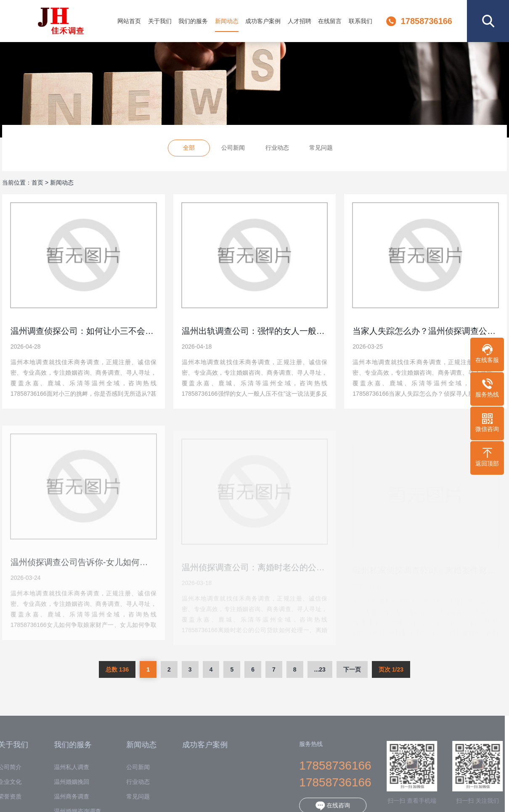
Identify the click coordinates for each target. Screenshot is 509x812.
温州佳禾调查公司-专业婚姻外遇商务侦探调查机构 (61, 21)
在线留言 (330, 21)
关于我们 (160, 21)
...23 (320, 669)
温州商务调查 (64, 797)
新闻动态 (227, 21)
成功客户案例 (263, 21)
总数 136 (117, 669)
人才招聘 (300, 21)
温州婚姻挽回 (64, 782)
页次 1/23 (391, 669)
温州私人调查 (64, 767)
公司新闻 (233, 149)
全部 (189, 149)
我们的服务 (193, 21)
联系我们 (361, 21)
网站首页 (129, 21)
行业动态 (277, 149)
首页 (37, 183)
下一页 (352, 669)
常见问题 (321, 149)
